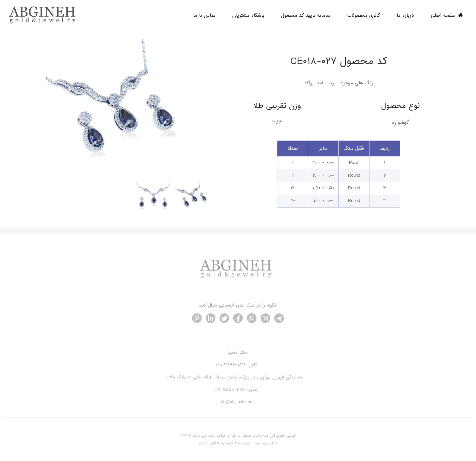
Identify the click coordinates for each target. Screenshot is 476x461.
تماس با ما (204, 15)
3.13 (277, 123)
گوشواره (400, 123)
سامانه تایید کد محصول (306, 15)
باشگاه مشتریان (248, 15)
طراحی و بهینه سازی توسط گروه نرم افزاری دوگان (238, 443)
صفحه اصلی (447, 15)
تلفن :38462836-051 (236, 365)
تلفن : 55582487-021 (236, 390)
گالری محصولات (364, 15)
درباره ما (405, 15)
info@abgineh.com (236, 402)
